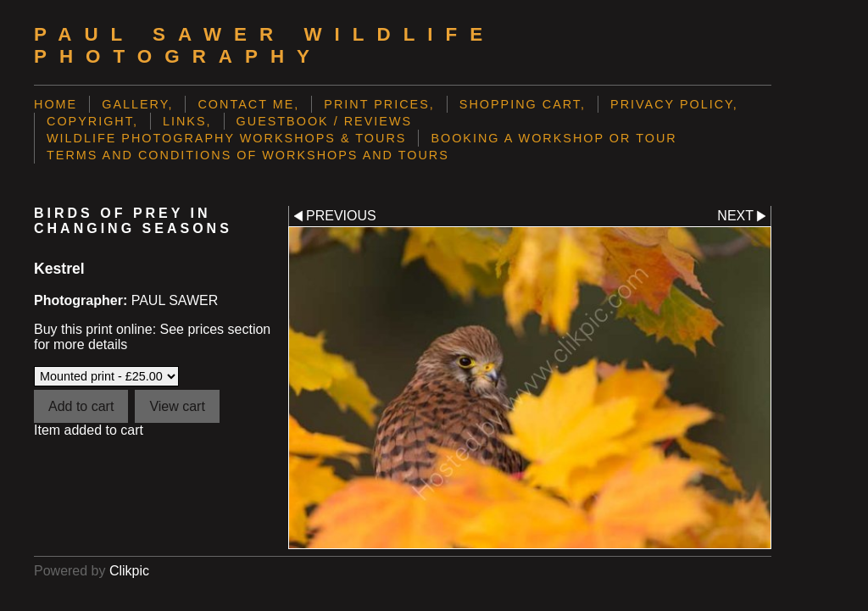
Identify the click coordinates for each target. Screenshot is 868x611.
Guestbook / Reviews (325, 121)
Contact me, (248, 104)
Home (56, 104)
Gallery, (137, 104)
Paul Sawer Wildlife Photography (264, 45)
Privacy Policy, (674, 104)
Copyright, (92, 121)
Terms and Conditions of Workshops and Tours (248, 155)
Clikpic (129, 571)
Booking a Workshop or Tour (554, 138)
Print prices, (379, 104)
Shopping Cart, (523, 104)
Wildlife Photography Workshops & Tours (226, 138)
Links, (187, 121)
